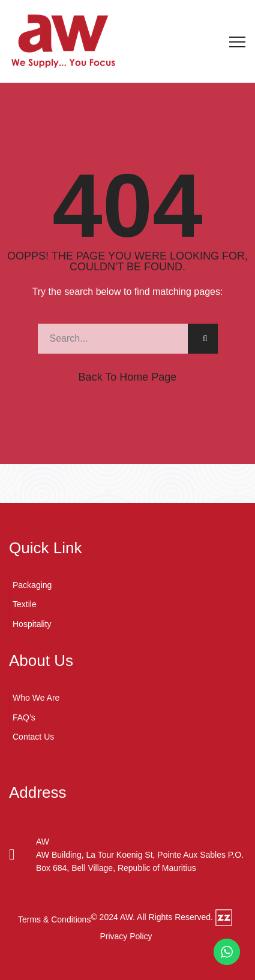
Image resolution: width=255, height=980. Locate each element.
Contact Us (33, 737)
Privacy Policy (126, 936)
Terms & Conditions (54, 919)
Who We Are (36, 698)
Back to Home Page (128, 377)
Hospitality (32, 624)
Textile (25, 604)
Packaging (32, 585)
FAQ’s (24, 717)
